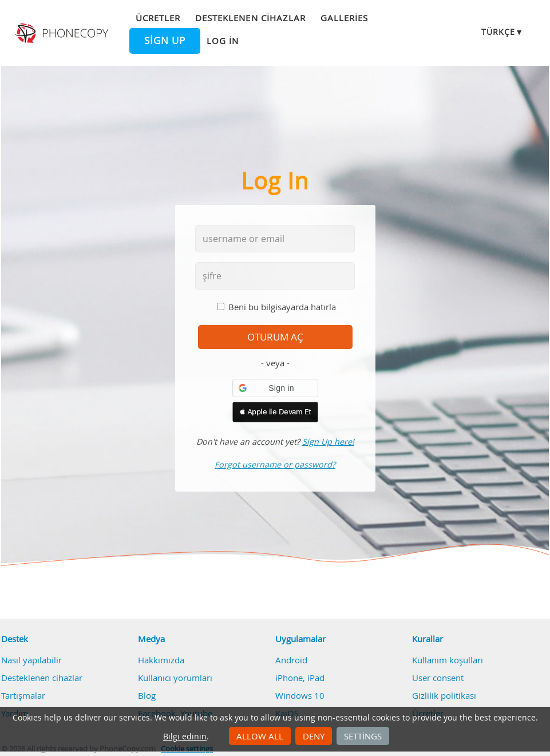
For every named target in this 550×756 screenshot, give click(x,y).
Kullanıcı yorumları (175, 678)
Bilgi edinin (185, 737)
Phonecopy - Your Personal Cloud (63, 33)
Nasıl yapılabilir (31, 660)
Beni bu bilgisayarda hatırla (282, 307)
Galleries (344, 18)
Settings (363, 736)
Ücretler (158, 18)
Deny (314, 736)
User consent (438, 678)
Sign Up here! (328, 442)
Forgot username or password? (275, 464)
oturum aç (275, 337)
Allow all (260, 736)
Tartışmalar (23, 695)
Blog (147, 695)
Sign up (165, 41)
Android (291, 660)
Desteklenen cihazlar (250, 18)
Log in (223, 41)
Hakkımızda (161, 660)
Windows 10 (300, 695)
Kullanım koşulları (448, 660)
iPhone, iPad (300, 678)
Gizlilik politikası (444, 695)
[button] (275, 388)
